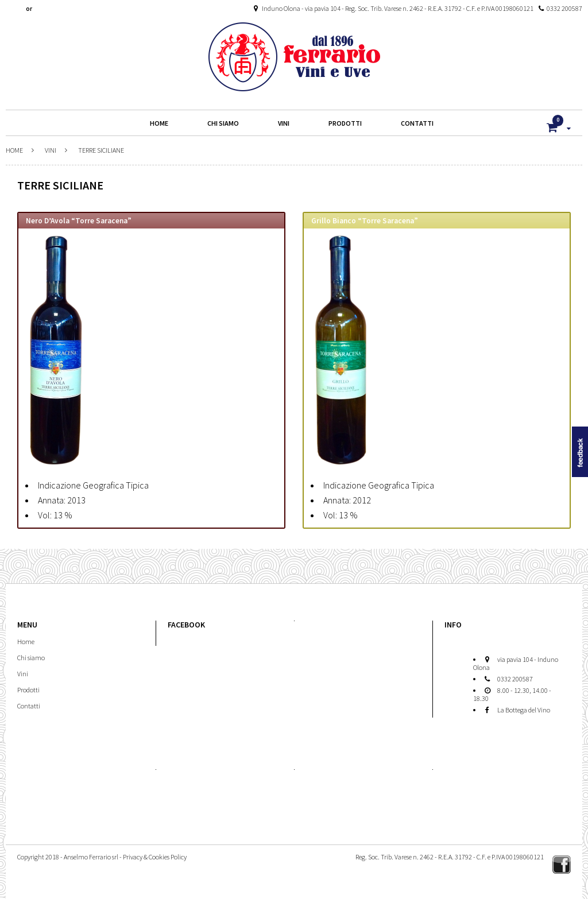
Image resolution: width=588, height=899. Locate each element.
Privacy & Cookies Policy (155, 857)
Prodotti (28, 690)
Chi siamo (31, 658)
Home (14, 150)
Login (17, 9)
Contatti (29, 706)
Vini (51, 150)
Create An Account (59, 9)
